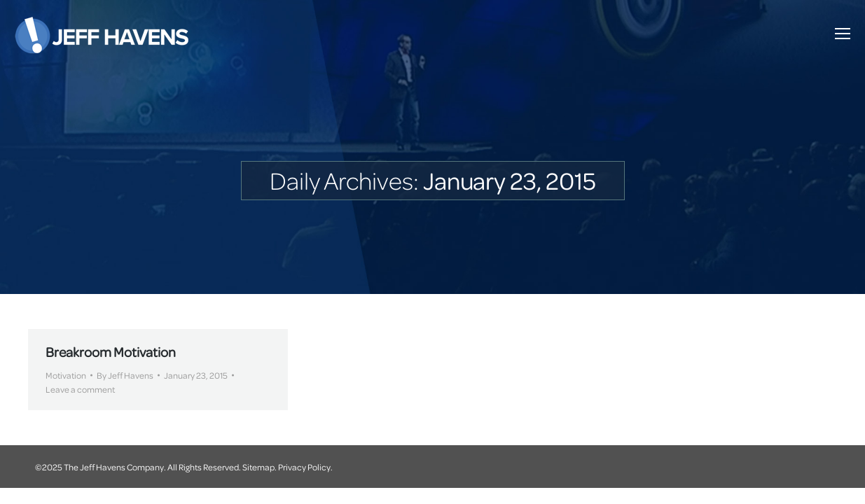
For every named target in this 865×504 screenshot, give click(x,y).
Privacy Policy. (305, 467)
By (125, 375)
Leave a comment (80, 389)
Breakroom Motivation (111, 352)
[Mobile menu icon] (843, 34)
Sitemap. (259, 467)
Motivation (66, 375)
